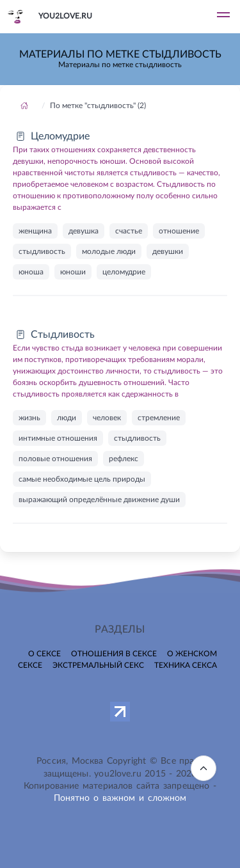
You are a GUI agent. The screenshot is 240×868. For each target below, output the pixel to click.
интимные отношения (58, 438)
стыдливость (42, 251)
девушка (84, 231)
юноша (31, 272)
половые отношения (55, 459)
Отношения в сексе (114, 654)
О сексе (44, 654)
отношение (179, 231)
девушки (168, 251)
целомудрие (124, 272)
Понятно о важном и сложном (120, 798)
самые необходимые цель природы (82, 479)
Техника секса (186, 665)
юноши (73, 272)
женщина (35, 231)
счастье (129, 231)
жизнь (29, 418)
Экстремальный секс (98, 665)
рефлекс (124, 459)
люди (67, 418)
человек (107, 418)
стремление (159, 418)
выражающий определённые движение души (99, 500)
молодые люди (109, 251)
